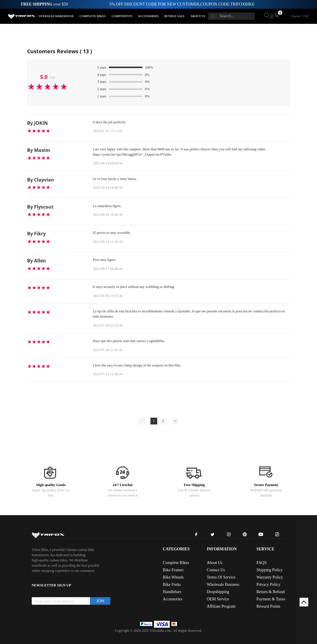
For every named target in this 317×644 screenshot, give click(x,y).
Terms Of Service (221, 577)
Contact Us (216, 570)
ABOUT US (198, 16)
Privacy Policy (268, 585)
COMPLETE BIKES (93, 16)
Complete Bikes (176, 563)
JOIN (100, 601)
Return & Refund (271, 592)
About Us (215, 563)
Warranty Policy (270, 577)
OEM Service (218, 599)
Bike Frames (173, 570)
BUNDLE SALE (175, 16)
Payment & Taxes (271, 599)
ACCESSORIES (148, 16)
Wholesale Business (223, 585)
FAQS (262, 563)
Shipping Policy (270, 570)
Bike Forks (172, 585)
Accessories (172, 599)
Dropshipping (218, 592)
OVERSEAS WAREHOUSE (56, 16)
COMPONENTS (122, 16)
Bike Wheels (173, 577)
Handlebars (172, 592)
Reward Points (268, 606)
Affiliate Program (221, 606)
